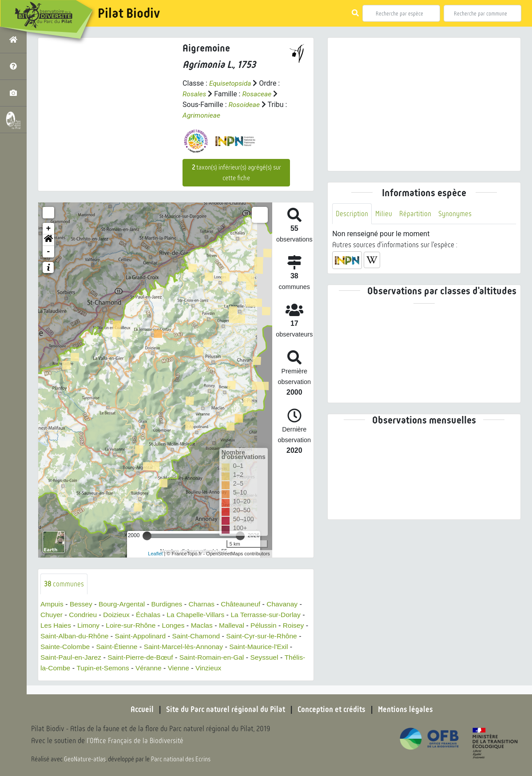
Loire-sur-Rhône (138, 625)
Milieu (384, 214)
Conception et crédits (332, 709)
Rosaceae (258, 94)
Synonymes (456, 214)
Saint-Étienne (154, 647)
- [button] (49, 251)
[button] (48, 240)
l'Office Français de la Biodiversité (136, 741)
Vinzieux (269, 668)
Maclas (211, 625)
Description (352, 214)
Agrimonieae (202, 115)
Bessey (82, 604)
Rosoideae (244, 105)
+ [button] (49, 228)
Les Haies (61, 625)
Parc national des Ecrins (181, 759)
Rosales (195, 94)
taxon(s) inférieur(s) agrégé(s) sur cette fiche (236, 172)
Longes (181, 625)
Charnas (206, 604)
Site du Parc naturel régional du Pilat (224, 709)
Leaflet (155, 553)
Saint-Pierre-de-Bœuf (191, 657)
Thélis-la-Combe (101, 668)
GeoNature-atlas (85, 759)
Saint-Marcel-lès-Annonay (222, 647)
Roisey (51, 636)
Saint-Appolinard (171, 636)
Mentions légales (408, 709)
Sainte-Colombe (101, 647)
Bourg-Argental (124, 604)
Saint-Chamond (228, 636)
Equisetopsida (231, 83)
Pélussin (274, 625)
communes (64, 584)
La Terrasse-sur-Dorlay (272, 615)
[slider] (147, 535)
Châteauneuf (246, 604)
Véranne (208, 668)
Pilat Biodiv (129, 13)
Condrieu (84, 615)
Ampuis (52, 604)
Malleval (241, 625)
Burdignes (170, 604)
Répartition (416, 214)
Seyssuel (55, 668)
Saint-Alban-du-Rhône (103, 636)
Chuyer (52, 615)
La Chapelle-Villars (200, 615)
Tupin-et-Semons (161, 668)
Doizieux (118, 615)
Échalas (151, 615)
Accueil (139, 709)
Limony (94, 625)
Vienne (238, 668)
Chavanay (289, 604)
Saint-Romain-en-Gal (265, 657)
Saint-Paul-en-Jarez (120, 657)
